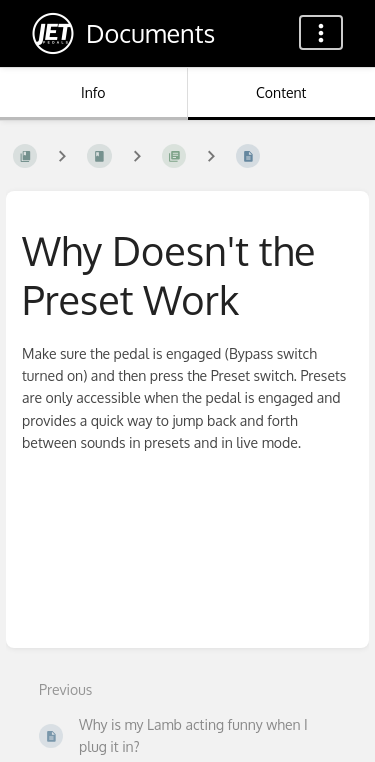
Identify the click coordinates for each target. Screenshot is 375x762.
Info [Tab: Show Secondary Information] (93, 92)
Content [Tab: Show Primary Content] (281, 92)
